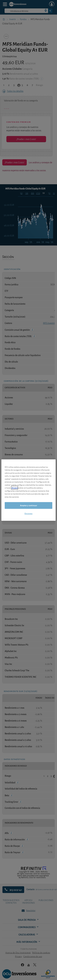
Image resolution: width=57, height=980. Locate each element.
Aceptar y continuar (28, 505)
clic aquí (15, 488)
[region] (28, 490)
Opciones (28, 514)
